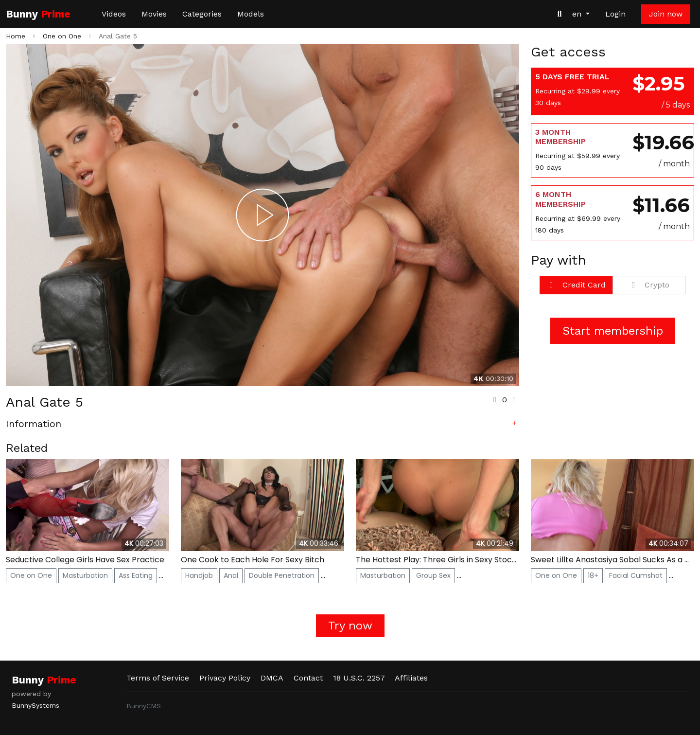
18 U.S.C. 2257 (359, 678)
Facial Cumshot (636, 575)
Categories (202, 14)
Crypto (649, 285)
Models (251, 14)
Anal (231, 575)
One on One (31, 575)
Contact (308, 678)
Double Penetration (282, 575)
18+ (593, 575)
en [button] (578, 14)
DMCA (272, 678)
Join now (666, 14)
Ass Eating (136, 575)
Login (615, 14)
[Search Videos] (560, 14)
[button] (262, 426)
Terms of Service (158, 678)
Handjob (199, 575)
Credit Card (576, 285)
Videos (114, 14)
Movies (154, 14)
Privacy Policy (225, 678)
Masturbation (85, 575)
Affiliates (411, 678)
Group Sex (433, 575)
